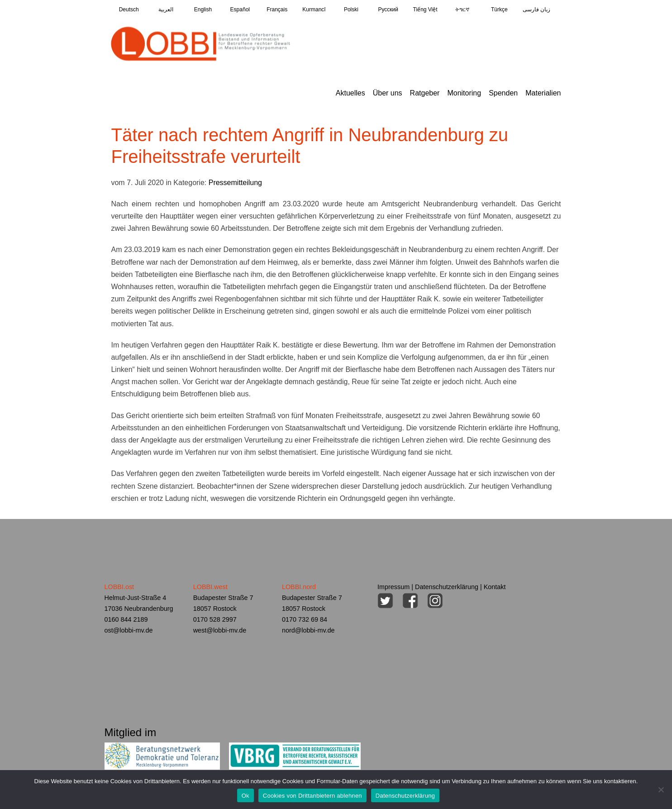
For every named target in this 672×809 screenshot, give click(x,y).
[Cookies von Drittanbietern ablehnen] (661, 790)
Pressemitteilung (235, 183)
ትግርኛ (462, 10)
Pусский (388, 10)
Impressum (393, 587)
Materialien (543, 93)
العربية (166, 10)
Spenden (503, 93)
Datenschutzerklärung (447, 587)
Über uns (388, 93)
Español (240, 10)
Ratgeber (425, 93)
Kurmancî (314, 10)
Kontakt (495, 587)
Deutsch (129, 10)
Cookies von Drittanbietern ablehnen (312, 796)
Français (277, 10)
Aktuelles (350, 93)
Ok (245, 796)
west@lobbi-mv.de (220, 630)
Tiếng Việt (425, 10)
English (203, 10)
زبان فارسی (536, 10)
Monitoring (464, 93)
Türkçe (499, 10)
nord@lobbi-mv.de (308, 630)
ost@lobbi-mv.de (129, 630)
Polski (351, 10)
